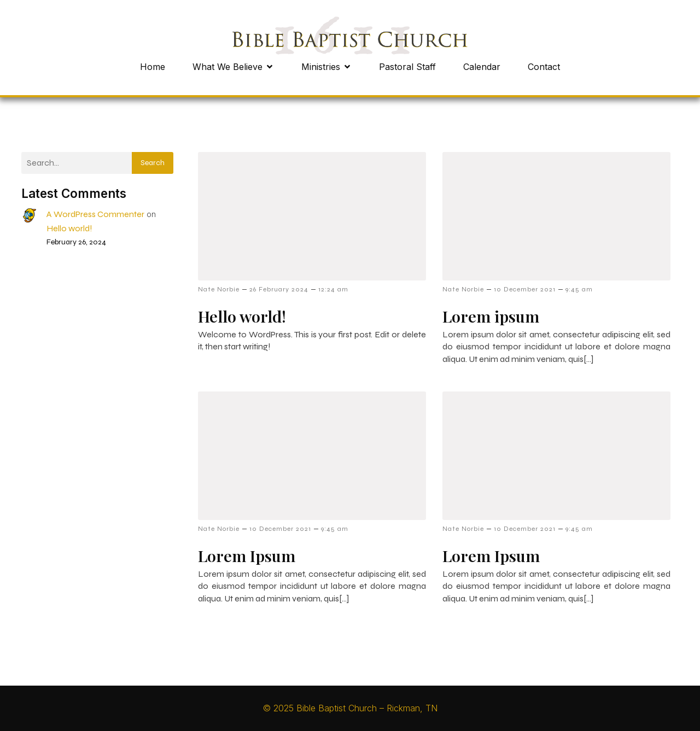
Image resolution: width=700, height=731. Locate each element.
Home (153, 67)
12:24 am (333, 289)
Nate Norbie (219, 289)
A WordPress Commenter (95, 214)
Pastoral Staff (407, 67)
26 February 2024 (279, 289)
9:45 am (579, 289)
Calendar (482, 67)
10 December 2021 (525, 289)
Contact (544, 67)
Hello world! (69, 228)
